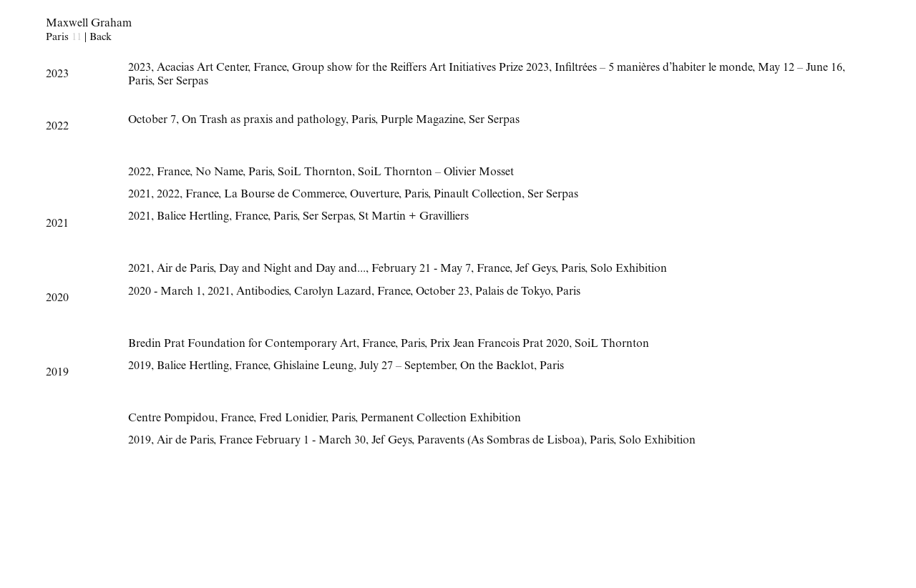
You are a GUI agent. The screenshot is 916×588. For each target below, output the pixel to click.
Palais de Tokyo (513, 293)
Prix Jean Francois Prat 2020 (500, 345)
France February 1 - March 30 (292, 441)
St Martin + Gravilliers (414, 217)
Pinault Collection (478, 195)
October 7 (152, 121)
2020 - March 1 (165, 293)
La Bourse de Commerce (284, 195)
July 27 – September (407, 367)
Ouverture (374, 195)
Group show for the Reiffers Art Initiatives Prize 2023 (420, 69)
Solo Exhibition (629, 270)
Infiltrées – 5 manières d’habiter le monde (653, 69)
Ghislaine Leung (313, 367)
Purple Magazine (422, 121)
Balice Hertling (193, 217)
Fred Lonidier (292, 419)
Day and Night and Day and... (292, 270)
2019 (140, 367)
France (270, 69)
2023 (140, 69)
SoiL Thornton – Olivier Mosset (436, 173)
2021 (140, 195)
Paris (140, 82)
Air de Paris (185, 270)
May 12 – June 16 (800, 69)
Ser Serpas (183, 82)
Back (101, 38)
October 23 (443, 293)
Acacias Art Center (202, 69)
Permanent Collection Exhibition (441, 419)
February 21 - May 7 (421, 270)
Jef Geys (535, 270)
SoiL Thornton (315, 173)
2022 (140, 173)
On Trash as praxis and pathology (264, 121)
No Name (219, 173)
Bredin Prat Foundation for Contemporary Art (242, 345)
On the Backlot (497, 367)
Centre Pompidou (171, 419)
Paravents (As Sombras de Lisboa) (501, 441)
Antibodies (262, 293)
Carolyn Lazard (333, 293)
